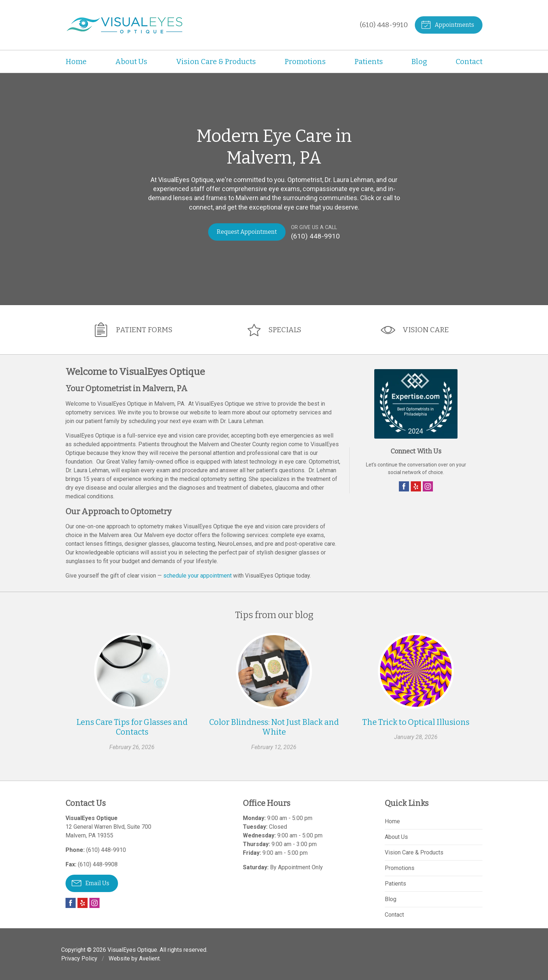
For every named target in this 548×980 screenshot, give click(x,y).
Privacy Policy (79, 958)
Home (76, 62)
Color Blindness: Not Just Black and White (274, 727)
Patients (369, 62)
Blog (419, 62)
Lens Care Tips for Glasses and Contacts (132, 727)
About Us (131, 62)
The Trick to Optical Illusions (416, 722)
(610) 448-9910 (383, 25)
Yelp (416, 486)
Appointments (447, 24)
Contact (469, 62)
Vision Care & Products (216, 62)
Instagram (428, 486)
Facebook (404, 486)
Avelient (149, 958)
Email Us (90, 882)
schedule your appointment (197, 575)
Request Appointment (247, 232)
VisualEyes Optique (132, 949)
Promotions (305, 62)
